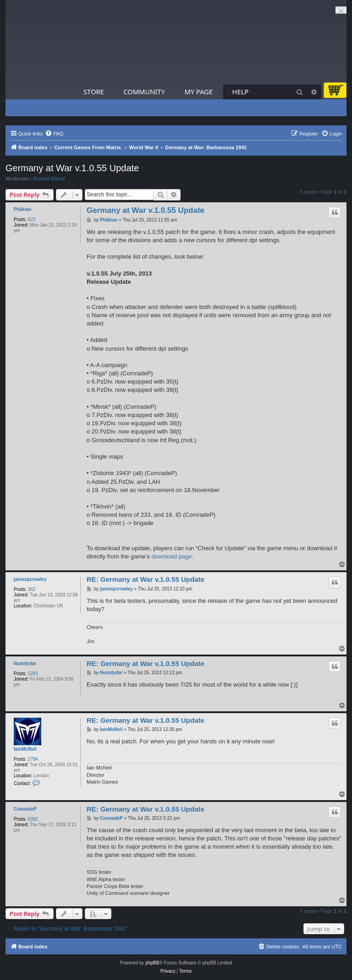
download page (171, 556)
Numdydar (25, 663)
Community (144, 92)
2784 (33, 759)
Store (94, 92)
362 (32, 589)
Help (241, 92)
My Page (198, 92)
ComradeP (25, 809)
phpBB (152, 963)
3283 (33, 674)
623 (32, 219)
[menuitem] (54, 134)
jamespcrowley (30, 579)
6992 (33, 819)
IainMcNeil (25, 749)
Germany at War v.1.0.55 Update (72, 168)
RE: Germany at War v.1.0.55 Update (146, 579)
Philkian (22, 209)
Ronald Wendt (49, 179)
